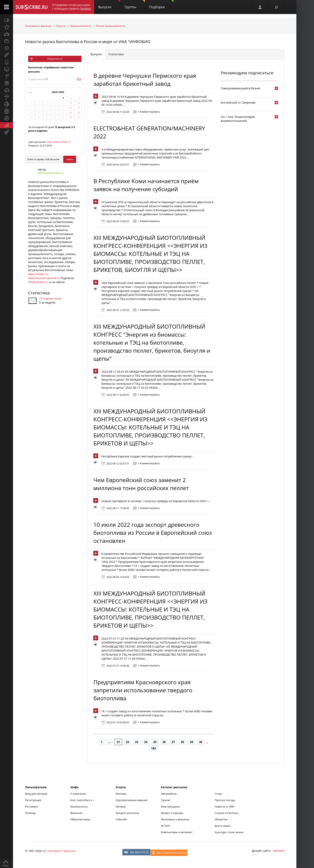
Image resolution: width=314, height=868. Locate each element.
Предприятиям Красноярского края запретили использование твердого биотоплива (143, 690)
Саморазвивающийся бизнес (241, 88)
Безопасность (79, 806)
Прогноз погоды (225, 800)
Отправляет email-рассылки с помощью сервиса (72, 7)
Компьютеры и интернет (177, 832)
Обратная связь (80, 819)
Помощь (30, 813)
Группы (135, 5)
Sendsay (121, 806)
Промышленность (81, 26)
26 (164, 742)
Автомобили (169, 794)
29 (191, 742)
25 (155, 742)
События (121, 819)
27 (173, 742)
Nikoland (279, 851)
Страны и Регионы (226, 813)
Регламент (32, 806)
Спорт (218, 794)
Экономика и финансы (38, 26)
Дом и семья (223, 826)
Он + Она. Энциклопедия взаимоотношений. (238, 119)
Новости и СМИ (224, 806)
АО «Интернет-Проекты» (59, 851)
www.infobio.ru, (38, 274)
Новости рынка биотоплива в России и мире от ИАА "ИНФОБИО (88, 42)
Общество (221, 819)
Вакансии (76, 813)
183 (153, 748)
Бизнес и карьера (172, 813)
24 (146, 742)
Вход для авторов (36, 794)
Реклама (121, 794)
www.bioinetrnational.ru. (44, 278)
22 (128, 742)
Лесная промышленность (111, 26)
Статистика (39, 293)
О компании (78, 794)
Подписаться (55, 59)
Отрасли (61, 26)
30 (201, 742)
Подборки (161, 5)
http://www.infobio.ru (59, 142)
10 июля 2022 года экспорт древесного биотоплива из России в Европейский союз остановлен (152, 533)
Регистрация (33, 800)
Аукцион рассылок (127, 813)
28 (182, 742)
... (110, 742)
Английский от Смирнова (238, 102)
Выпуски (109, 5)
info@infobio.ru (38, 282)
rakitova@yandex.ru (50, 173)
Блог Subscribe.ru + (83, 800)
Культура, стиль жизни (229, 832)
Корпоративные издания (131, 800)
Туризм (166, 800)
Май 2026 (58, 92)
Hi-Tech (166, 826)
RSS (79, 79)
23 (137, 742)
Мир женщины (171, 806)
